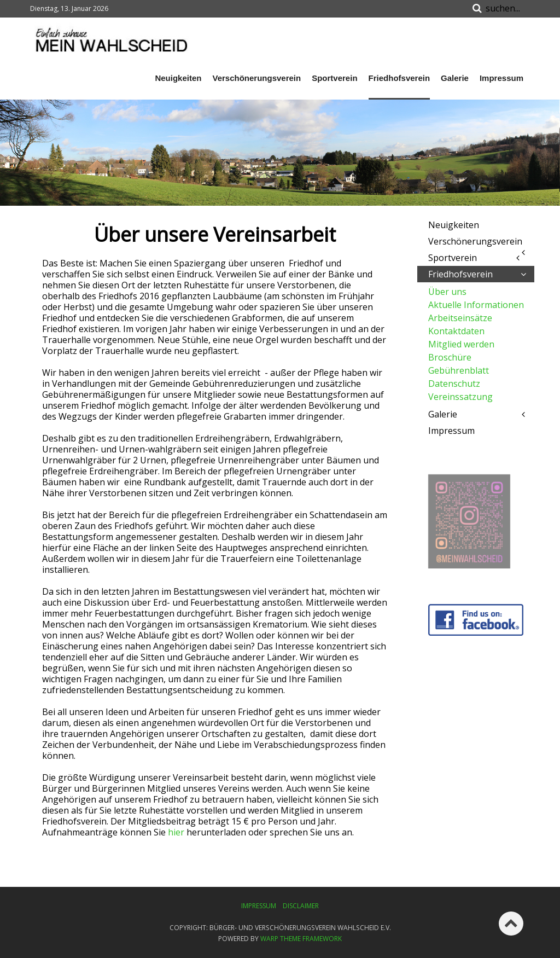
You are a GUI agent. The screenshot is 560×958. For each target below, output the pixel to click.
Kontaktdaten (456, 331)
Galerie (455, 78)
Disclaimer (301, 906)
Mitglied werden (461, 344)
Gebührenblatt (459, 370)
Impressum (501, 78)
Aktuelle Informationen (476, 305)
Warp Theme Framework (301, 939)
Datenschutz (454, 384)
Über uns (447, 292)
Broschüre (450, 357)
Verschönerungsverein (256, 78)
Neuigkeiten (178, 78)
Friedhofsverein (399, 78)
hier (176, 832)
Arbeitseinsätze (460, 318)
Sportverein (334, 78)
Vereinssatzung (460, 397)
